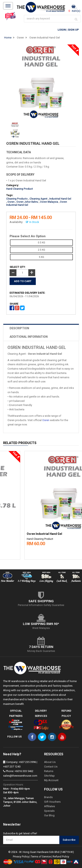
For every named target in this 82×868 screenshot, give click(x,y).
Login (62, 30)
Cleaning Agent (39, 199)
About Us (50, 762)
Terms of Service (41, 857)
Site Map (49, 776)
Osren (20, 38)
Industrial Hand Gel (60, 199)
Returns (49, 771)
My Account (51, 780)
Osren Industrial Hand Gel (45, 38)
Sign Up (73, 30)
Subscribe (69, 840)
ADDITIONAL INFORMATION (29, 337)
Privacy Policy (21, 857)
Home (8, 38)
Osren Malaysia (49, 202)
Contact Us (51, 767)
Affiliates (50, 806)
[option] (41, 504)
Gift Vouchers (52, 802)
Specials (49, 811)
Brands (48, 797)
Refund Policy (61, 857)
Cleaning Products (17, 199)
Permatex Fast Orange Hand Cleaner (30, 534)
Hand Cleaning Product (20, 189)
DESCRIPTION (19, 328)
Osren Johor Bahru (27, 202)
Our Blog (49, 815)
